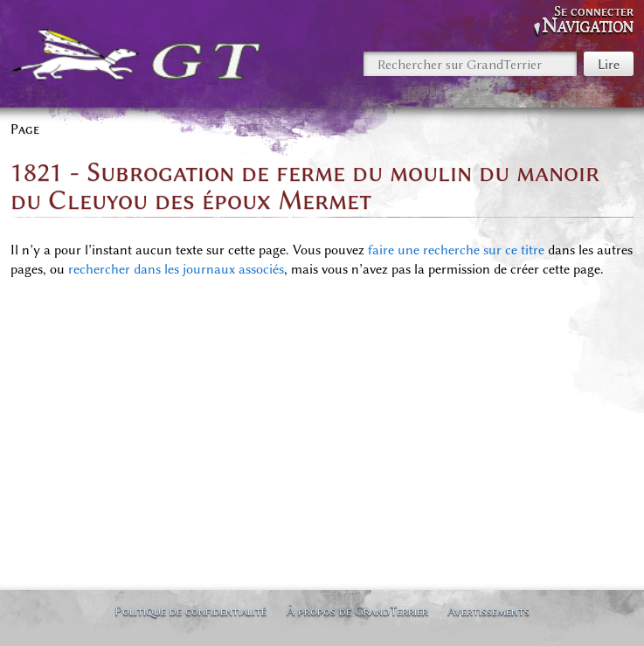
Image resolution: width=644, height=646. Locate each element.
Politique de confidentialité (190, 611)
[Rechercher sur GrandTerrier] (470, 64)
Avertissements (488, 611)
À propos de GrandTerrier (357, 611)
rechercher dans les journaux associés (176, 269)
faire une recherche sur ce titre (456, 250)
